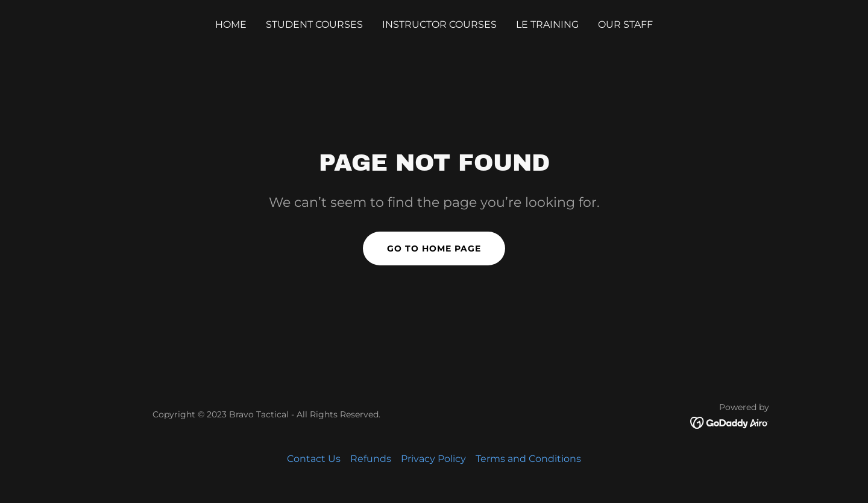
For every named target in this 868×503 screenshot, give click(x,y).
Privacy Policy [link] (433, 459)
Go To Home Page (434, 248)
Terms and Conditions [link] (528, 459)
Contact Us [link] (314, 459)
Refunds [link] (371, 459)
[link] (730, 422)
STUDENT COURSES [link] (314, 24)
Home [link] (231, 24)
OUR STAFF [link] (625, 24)
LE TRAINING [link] (547, 24)
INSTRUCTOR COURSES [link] (439, 24)
